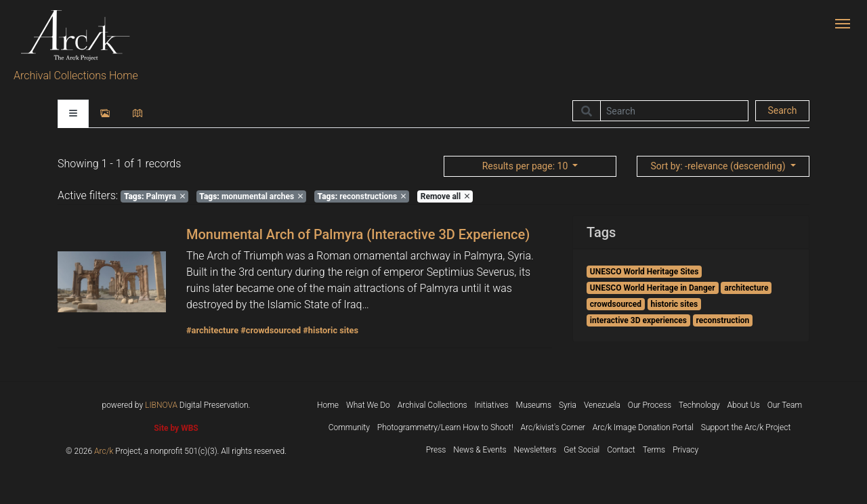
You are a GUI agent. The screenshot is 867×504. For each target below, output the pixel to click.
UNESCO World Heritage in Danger (653, 288)
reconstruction (722, 320)
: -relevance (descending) (719, 166)
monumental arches (251, 196)
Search (782, 110)
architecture (746, 288)
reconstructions (362, 196)
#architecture (212, 330)
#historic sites (331, 330)
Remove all (445, 196)
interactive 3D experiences (638, 320)
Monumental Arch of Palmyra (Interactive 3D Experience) (358, 234)
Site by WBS (176, 428)
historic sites (675, 304)
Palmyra (154, 196)
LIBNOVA (161, 405)
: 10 (526, 166)
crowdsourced (616, 304)
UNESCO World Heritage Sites (644, 272)
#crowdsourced (271, 330)
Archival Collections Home (76, 76)
